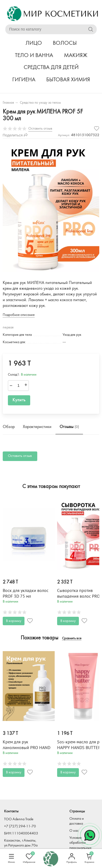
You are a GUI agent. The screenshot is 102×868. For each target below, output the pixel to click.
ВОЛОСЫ (65, 43)
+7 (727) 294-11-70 (20, 826)
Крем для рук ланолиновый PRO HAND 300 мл (27, 748)
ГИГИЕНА (24, 80)
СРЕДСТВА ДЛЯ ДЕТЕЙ (51, 68)
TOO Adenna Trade (19, 819)
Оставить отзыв (20, 456)
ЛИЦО (34, 43)
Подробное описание (19, 315)
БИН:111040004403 (21, 833)
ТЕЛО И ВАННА (34, 56)
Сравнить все (72, 639)
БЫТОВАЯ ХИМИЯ (68, 80)
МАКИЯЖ (76, 56)
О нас (74, 831)
